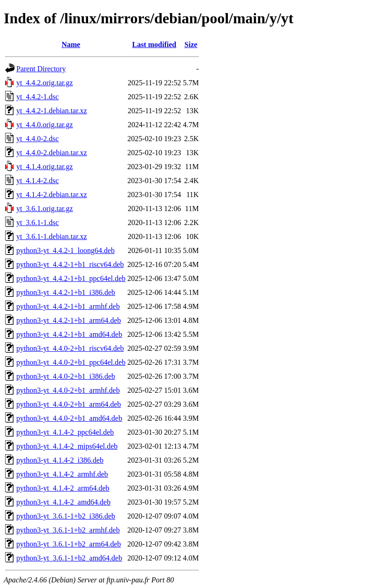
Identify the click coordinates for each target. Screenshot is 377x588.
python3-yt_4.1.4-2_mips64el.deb (67, 446)
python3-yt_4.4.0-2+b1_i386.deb (66, 376)
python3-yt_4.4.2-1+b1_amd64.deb (69, 334)
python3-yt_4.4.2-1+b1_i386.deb (66, 292)
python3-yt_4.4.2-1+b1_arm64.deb (69, 320)
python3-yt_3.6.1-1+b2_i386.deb (66, 516)
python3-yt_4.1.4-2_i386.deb (60, 460)
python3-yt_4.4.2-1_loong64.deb (65, 250)
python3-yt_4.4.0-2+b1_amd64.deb (69, 418)
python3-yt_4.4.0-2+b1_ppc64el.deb (71, 362)
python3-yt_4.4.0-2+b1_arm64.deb (69, 404)
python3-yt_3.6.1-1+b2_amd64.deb (69, 558)
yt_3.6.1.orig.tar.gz (45, 209)
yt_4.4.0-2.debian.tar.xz (52, 153)
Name (71, 44)
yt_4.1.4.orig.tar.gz (45, 167)
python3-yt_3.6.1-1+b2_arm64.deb (69, 544)
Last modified (154, 44)
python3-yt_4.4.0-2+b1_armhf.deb (68, 390)
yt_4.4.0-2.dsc (38, 139)
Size (191, 44)
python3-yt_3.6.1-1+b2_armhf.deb (68, 530)
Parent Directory (41, 69)
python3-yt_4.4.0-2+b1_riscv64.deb (70, 348)
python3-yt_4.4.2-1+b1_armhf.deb (68, 306)
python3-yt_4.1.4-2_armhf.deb (62, 474)
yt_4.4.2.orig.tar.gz (45, 83)
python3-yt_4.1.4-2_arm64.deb (63, 488)
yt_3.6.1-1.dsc (38, 222)
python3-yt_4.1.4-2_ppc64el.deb (65, 432)
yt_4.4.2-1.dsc (38, 97)
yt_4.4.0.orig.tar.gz (45, 125)
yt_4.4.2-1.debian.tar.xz (52, 111)
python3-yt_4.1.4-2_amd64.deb (63, 502)
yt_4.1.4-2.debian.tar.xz (52, 195)
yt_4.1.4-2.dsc (38, 181)
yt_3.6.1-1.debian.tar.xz (52, 236)
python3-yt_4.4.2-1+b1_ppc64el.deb (71, 278)
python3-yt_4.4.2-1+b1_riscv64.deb (70, 264)
